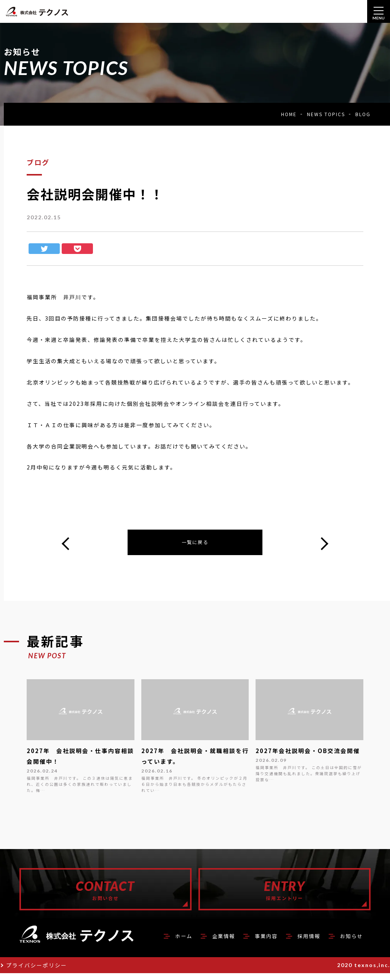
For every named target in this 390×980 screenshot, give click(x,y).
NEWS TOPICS (326, 114)
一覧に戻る (195, 543)
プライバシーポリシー (37, 972)
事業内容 (255, 942)
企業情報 (208, 942)
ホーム (164, 942)
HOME (289, 114)
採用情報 (302, 942)
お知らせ (349, 942)
